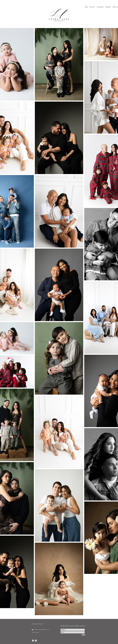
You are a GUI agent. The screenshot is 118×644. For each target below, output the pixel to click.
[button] (108, 7)
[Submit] (83, 635)
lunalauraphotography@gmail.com (42, 629)
